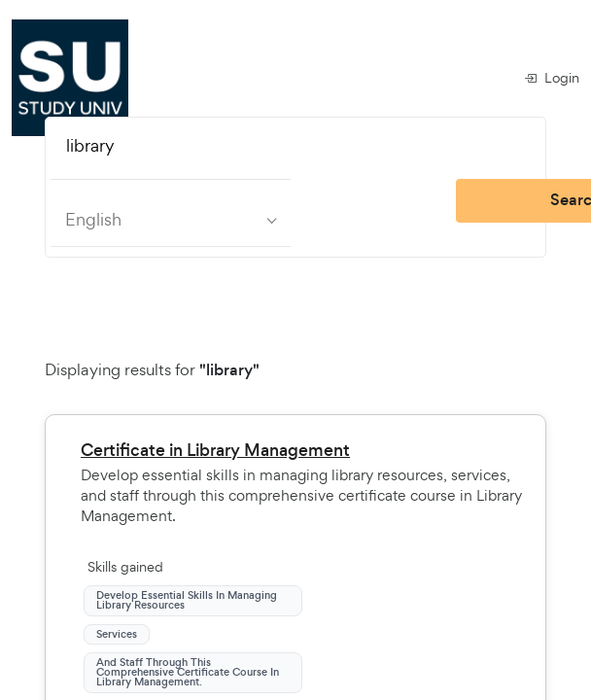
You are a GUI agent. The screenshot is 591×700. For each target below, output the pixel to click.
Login (552, 77)
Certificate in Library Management (215, 450)
